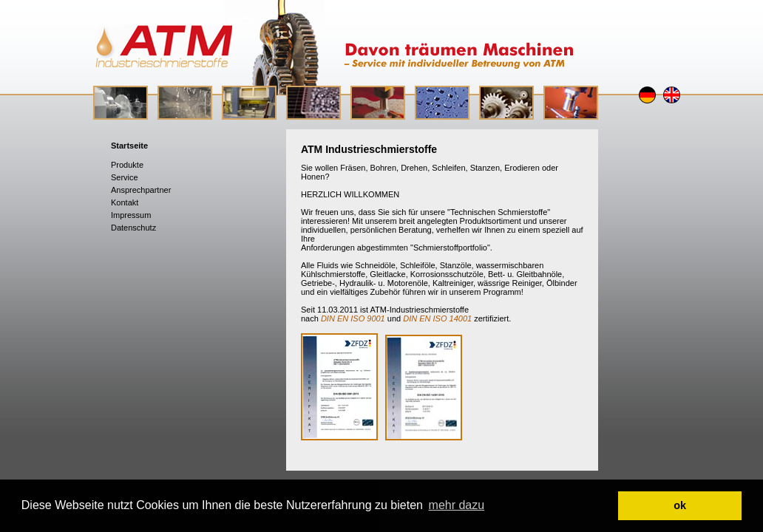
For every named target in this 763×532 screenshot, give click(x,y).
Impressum (131, 215)
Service (125, 177)
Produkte (127, 165)
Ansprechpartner (141, 190)
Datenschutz (133, 228)
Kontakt (125, 202)
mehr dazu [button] (457, 505)
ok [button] (680, 505)
